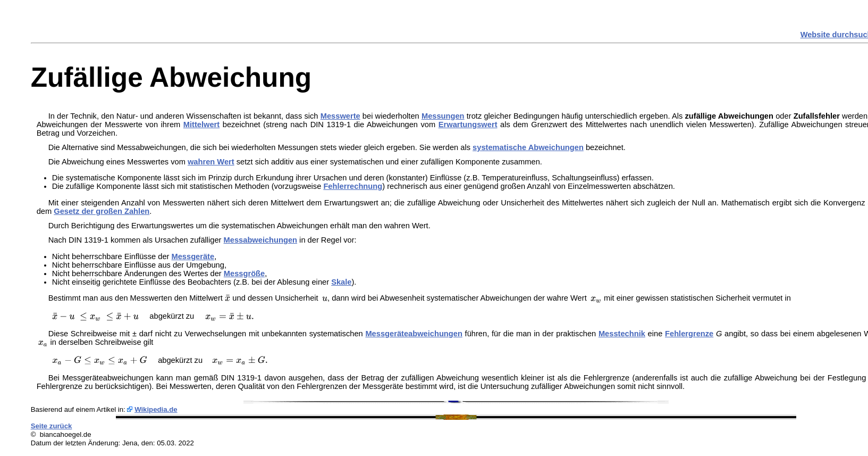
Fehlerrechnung (353, 186)
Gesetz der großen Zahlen (102, 211)
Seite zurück (52, 426)
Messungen (443, 116)
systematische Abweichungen (528, 147)
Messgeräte (193, 256)
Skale (341, 282)
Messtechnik (622, 334)
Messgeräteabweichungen (414, 334)
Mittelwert (201, 125)
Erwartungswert (468, 125)
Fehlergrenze (689, 334)
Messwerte (340, 116)
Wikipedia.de (156, 409)
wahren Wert (211, 162)
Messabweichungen (260, 240)
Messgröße (244, 273)
